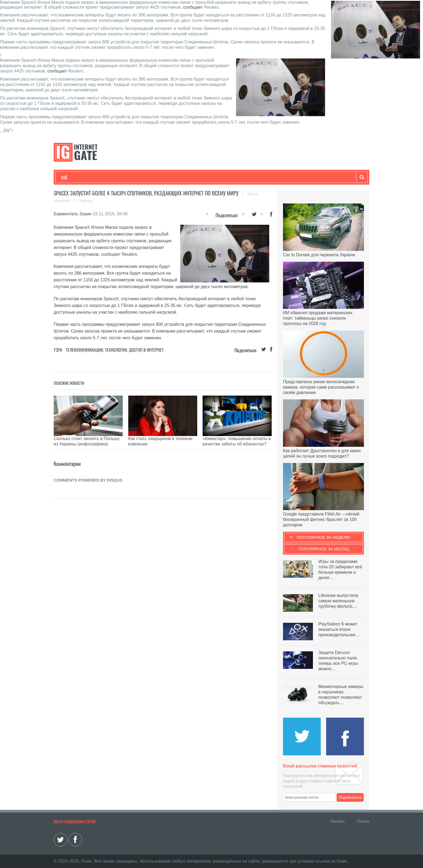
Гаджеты (224, 177)
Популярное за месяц (323, 549)
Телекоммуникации (84, 350)
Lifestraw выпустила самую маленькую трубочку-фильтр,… (338, 601)
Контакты (338, 821)
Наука (149, 177)
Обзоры (200, 177)
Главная (85, 201)
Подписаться (350, 797)
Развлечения (100, 177)
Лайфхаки (174, 177)
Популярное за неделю (324, 537)
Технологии (71, 177)
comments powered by (88, 472)
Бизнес (128, 177)
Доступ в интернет (146, 350)
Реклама (363, 821)
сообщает (193, 7)
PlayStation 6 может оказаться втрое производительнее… (339, 629)
